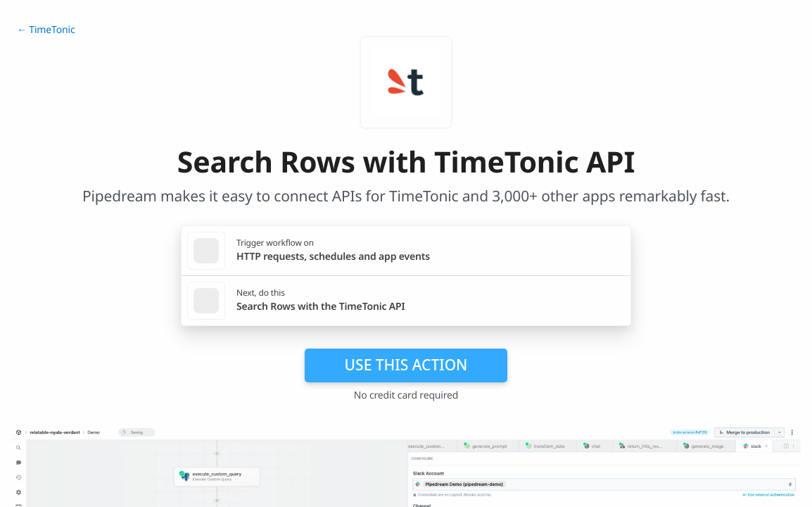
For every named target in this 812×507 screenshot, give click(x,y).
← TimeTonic (46, 30)
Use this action (406, 365)
